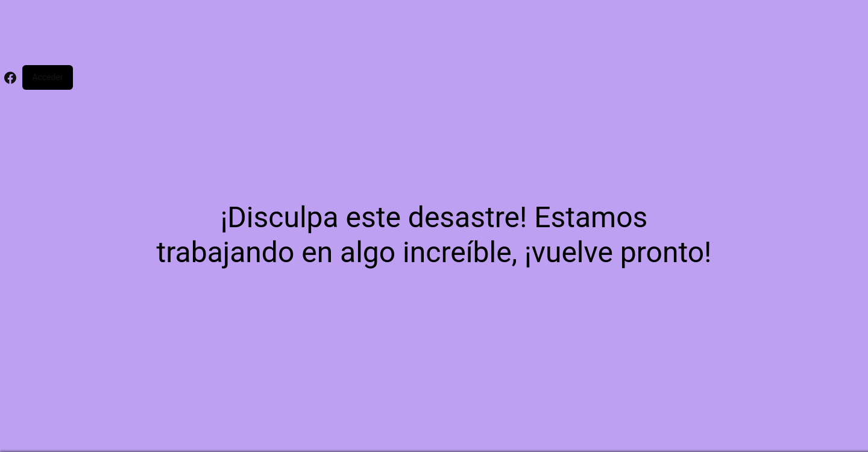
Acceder (47, 77)
